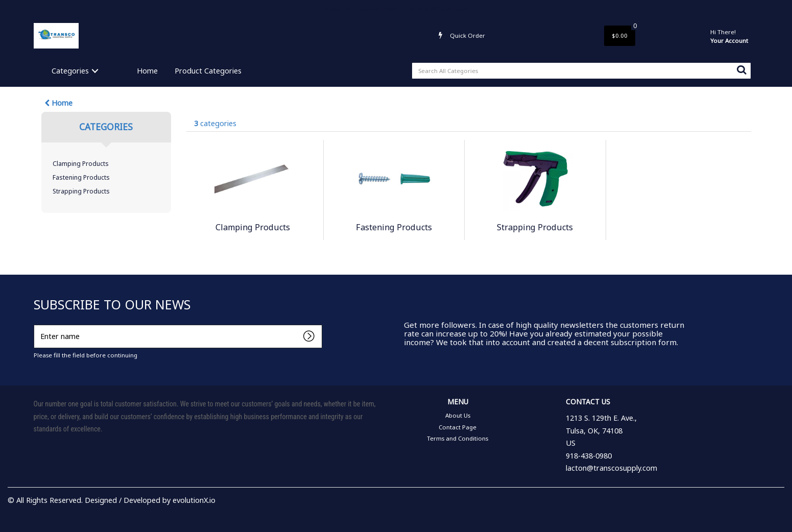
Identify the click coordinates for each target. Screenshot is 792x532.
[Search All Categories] (581, 71)
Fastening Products (81, 177)
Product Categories (208, 71)
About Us (338, 8)
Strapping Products (81, 191)
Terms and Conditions (436, 8)
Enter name (37, 324)
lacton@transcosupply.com (611, 468)
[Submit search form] (741, 69)
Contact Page (378, 8)
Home (147, 71)
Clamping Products (81, 164)
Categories (70, 71)
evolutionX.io (194, 500)
